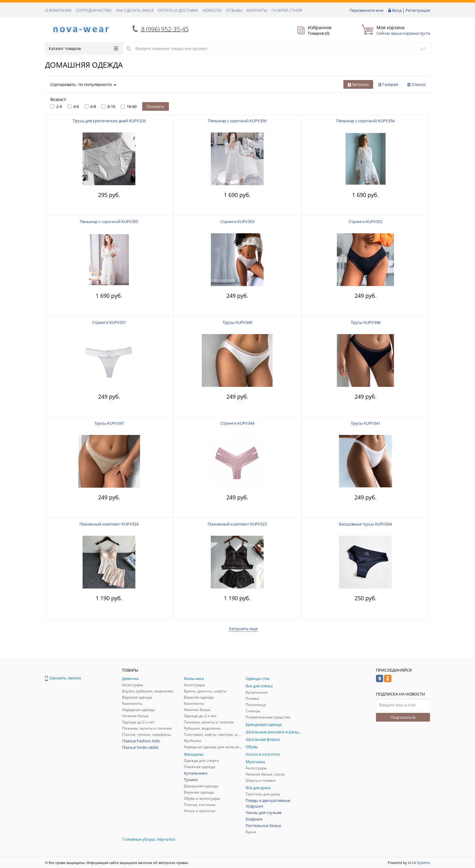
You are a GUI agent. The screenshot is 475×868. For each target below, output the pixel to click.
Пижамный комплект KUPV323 (237, 524)
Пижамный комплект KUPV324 (109, 524)
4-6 (73, 106)
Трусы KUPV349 (237, 322)
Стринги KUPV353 (237, 221)
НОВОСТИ (212, 10)
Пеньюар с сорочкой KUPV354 (365, 121)
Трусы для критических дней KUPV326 (109, 121)
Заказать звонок (63, 678)
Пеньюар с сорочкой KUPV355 (109, 221)
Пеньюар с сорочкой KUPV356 (237, 121)
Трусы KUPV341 (366, 423)
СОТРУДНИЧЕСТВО (94, 10)
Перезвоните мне (366, 10)
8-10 (108, 106)
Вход (397, 10)
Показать (156, 106)
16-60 (129, 106)
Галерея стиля (287, 10)
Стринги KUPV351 (109, 322)
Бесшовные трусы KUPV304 (365, 524)
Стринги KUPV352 (366, 221)
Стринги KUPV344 (237, 423)
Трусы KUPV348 (366, 322)
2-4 (56, 106)
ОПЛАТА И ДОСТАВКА (178, 10)
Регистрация (418, 10)
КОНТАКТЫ (257, 10)
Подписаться (403, 717)
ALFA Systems (419, 863)
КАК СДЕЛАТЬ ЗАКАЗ (135, 10)
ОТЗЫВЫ (234, 10)
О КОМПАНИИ (58, 10)
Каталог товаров (83, 48)
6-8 (90, 106)
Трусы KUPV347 (109, 423)
